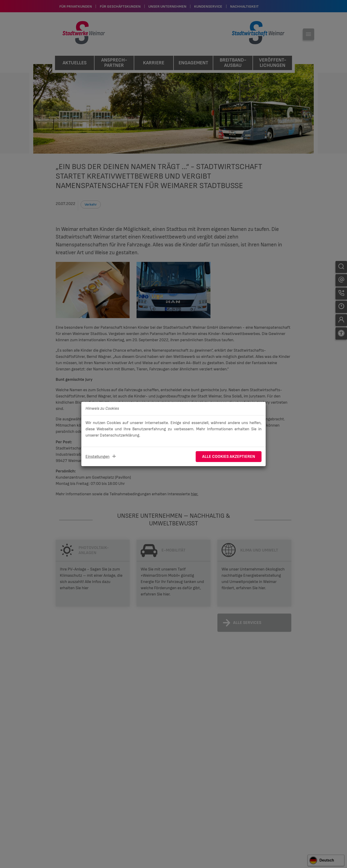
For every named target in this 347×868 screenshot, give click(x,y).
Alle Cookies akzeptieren (229, 457)
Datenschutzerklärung (120, 435)
